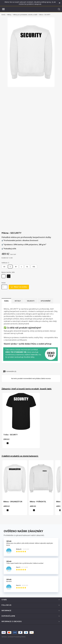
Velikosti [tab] (31, 301)
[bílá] (4, 277)
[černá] (9, 277)
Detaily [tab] (18, 301)
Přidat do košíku (19, 287)
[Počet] (4, 287)
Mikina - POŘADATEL (38, 502)
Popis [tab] (6, 301)
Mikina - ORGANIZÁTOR (13, 502)
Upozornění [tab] (46, 301)
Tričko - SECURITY (10, 435)
